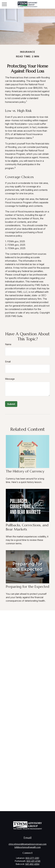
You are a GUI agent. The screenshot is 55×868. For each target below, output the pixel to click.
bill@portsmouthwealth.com (28, 847)
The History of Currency (25, 471)
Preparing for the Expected (27, 587)
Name (8, 344)
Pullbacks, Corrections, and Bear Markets (27, 527)
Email (8, 362)
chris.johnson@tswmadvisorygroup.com (27, 844)
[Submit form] (11, 404)
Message (10, 379)
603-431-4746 (33, 861)
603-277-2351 (32, 858)
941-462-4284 (32, 864)
